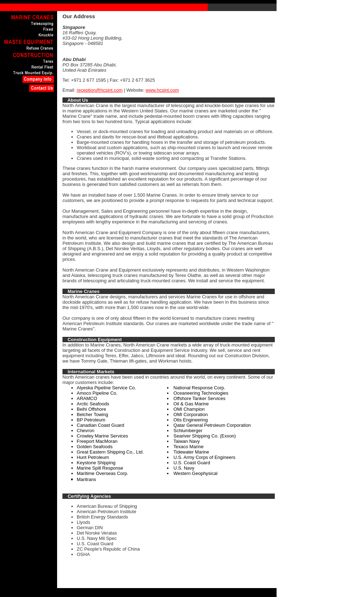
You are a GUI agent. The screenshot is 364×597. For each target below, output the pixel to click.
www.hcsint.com (162, 90)
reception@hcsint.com (100, 90)
